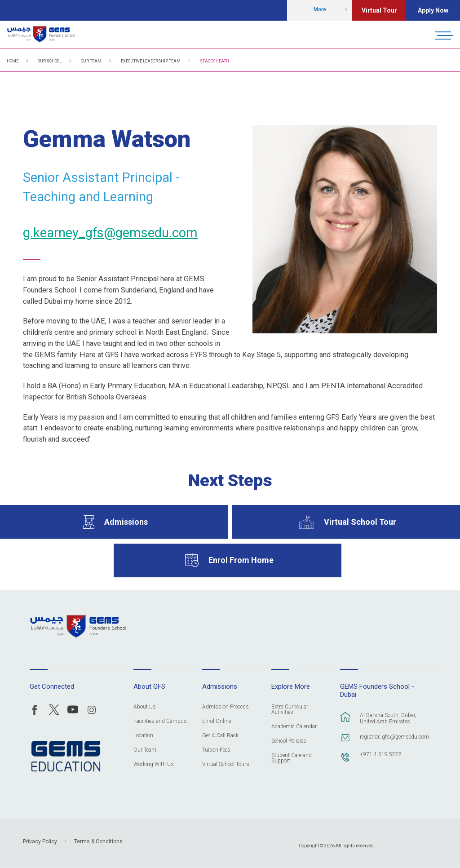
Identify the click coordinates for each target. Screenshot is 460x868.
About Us (145, 707)
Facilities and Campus (160, 721)
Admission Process (226, 707)
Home (13, 61)
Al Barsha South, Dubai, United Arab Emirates (388, 718)
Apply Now (433, 10)
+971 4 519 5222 (381, 754)
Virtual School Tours (226, 764)
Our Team (91, 61)
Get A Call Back (220, 736)
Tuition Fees (216, 750)
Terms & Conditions (98, 841)
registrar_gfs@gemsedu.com (394, 737)
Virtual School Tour (360, 522)
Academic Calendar (294, 727)
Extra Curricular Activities (290, 710)
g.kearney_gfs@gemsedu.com (110, 233)
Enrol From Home (241, 560)
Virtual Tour (379, 10)
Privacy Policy (40, 841)
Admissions (126, 522)
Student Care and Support (292, 758)
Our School (50, 61)
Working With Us (154, 764)
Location (143, 736)
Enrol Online (217, 721)
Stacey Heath (215, 61)
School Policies (289, 741)
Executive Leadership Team (151, 61)
